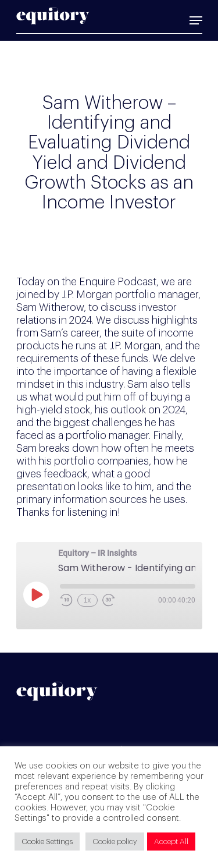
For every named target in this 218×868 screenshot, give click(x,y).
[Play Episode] (36, 594)
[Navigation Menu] (196, 20)
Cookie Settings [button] (47, 842)
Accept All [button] (171, 842)
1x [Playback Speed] (87, 600)
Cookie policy (115, 842)
